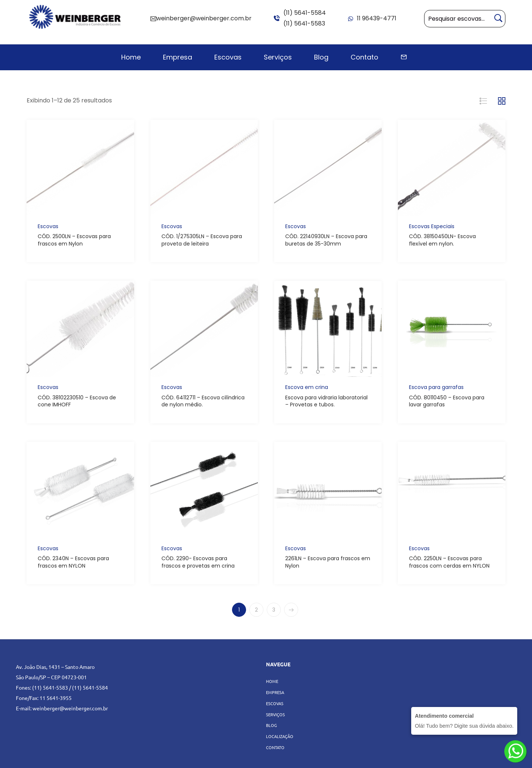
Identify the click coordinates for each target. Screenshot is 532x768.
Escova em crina (307, 387)
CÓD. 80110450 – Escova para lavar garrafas (447, 401)
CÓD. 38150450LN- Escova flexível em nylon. (442, 240)
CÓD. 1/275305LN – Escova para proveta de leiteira (202, 240)
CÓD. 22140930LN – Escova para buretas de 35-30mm (326, 240)
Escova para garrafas (436, 387)
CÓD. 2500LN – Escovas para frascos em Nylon (74, 240)
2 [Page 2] (256, 610)
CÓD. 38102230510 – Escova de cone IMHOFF (77, 401)
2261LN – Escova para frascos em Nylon (328, 562)
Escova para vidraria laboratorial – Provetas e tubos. (326, 401)
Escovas (48, 226)
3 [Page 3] (274, 610)
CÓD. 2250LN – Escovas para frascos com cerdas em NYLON (449, 562)
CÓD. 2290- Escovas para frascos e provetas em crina (198, 562)
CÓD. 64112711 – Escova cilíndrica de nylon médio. (203, 401)
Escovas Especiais (432, 226)
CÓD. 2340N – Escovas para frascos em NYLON (73, 562)
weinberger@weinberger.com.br (70, 708)
